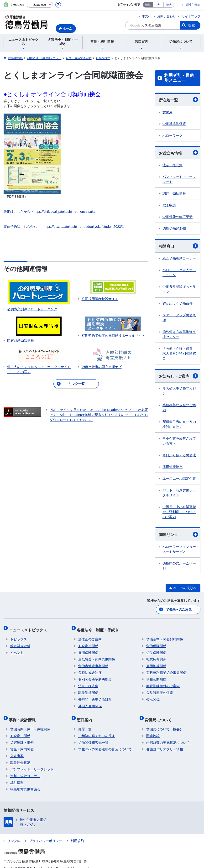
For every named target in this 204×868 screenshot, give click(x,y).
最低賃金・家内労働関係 (97, 656)
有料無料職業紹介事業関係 (166, 669)
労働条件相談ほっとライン (179, 289)
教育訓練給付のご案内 (163, 682)
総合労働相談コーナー (179, 258)
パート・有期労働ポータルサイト (179, 493)
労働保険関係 (156, 642)
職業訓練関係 (88, 689)
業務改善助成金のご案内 (179, 408)
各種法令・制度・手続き (99, 628)
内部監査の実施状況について (168, 736)
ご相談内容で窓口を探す (97, 729)
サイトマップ (191, 16)
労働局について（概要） (165, 722)
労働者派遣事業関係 (93, 662)
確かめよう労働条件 (178, 303)
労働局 (167, 112)
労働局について (160, 715)
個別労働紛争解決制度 (95, 676)
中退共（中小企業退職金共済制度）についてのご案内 (179, 512)
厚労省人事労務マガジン (179, 391)
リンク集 (14, 834)
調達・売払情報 (174, 193)
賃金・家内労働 (22, 743)
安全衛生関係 (88, 642)
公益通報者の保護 (160, 689)
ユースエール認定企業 (179, 478)
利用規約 (77, 834)
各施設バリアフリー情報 (165, 743)
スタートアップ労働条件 (179, 318)
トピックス (19, 636)
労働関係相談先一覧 (93, 736)
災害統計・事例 (22, 736)
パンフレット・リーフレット (179, 179)
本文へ (147, 16)
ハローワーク (173, 135)
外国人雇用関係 (90, 702)
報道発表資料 (20, 642)
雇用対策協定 (173, 467)
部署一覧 (85, 722)
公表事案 (17, 749)
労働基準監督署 (174, 124)
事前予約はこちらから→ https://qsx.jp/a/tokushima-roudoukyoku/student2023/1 (64, 227)
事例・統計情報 (24, 715)
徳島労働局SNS (174, 229)
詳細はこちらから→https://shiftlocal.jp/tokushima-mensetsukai (50, 212)
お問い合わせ (167, 16)
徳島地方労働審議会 (25, 783)
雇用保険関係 (88, 649)
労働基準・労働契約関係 (165, 636)
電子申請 (169, 205)
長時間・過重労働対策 (95, 696)
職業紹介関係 (156, 656)
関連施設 (153, 729)
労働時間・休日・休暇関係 (30, 722)
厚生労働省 (193, 5)
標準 (148, 5)
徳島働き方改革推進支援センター (179, 334)
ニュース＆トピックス (29, 628)
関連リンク (178, 534)
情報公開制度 (156, 676)
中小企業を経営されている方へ (179, 441)
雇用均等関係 (156, 662)
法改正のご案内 (90, 636)
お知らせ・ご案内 (178, 376)
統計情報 (17, 776)
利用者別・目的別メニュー (179, 78)
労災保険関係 (156, 649)
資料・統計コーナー (25, 769)
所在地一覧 (178, 100)
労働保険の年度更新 (178, 217)
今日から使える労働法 (179, 455)
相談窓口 (178, 246)
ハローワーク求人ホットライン (179, 273)
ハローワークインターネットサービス (179, 549)
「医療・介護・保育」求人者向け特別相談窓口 (179, 353)
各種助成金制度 (90, 669)
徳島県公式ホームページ (179, 566)
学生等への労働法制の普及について (105, 743)
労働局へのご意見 (179, 609)
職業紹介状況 (20, 756)
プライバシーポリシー (46, 834)
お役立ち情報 (178, 153)
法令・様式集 (173, 165)
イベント (17, 649)
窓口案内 (86, 715)
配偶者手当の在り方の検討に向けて (179, 424)
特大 (169, 5)
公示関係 (153, 696)
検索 (192, 25)
